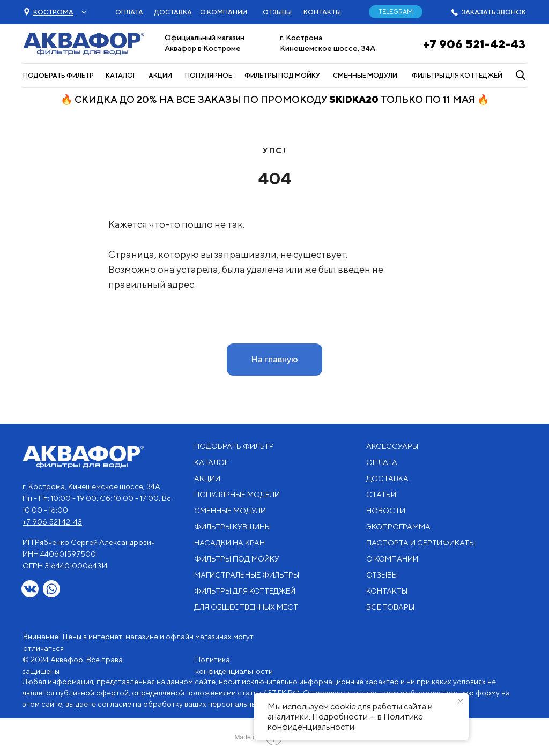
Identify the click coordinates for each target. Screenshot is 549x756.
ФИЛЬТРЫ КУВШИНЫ (232, 527)
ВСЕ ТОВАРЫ (390, 607)
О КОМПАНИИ (224, 12)
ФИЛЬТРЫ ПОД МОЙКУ (282, 75)
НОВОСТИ (386, 511)
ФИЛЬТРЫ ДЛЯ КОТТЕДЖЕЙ (457, 75)
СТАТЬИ (381, 495)
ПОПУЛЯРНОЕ (209, 75)
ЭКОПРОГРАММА (398, 527)
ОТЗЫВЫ (277, 12)
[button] (53, 12)
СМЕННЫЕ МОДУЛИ (365, 75)
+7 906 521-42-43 (474, 44)
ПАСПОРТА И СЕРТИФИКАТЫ (421, 543)
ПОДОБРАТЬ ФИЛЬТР (58, 75)
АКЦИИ (160, 75)
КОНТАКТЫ (322, 12)
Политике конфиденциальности (345, 722)
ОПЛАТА (129, 12)
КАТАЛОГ (121, 75)
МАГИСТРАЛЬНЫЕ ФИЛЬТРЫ (247, 575)
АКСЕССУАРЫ (392, 446)
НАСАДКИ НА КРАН (229, 543)
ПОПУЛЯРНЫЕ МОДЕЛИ (237, 495)
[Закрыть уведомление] (461, 701)
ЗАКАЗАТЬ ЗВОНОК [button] (494, 12)
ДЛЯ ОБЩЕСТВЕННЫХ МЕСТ (246, 607)
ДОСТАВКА (173, 12)
